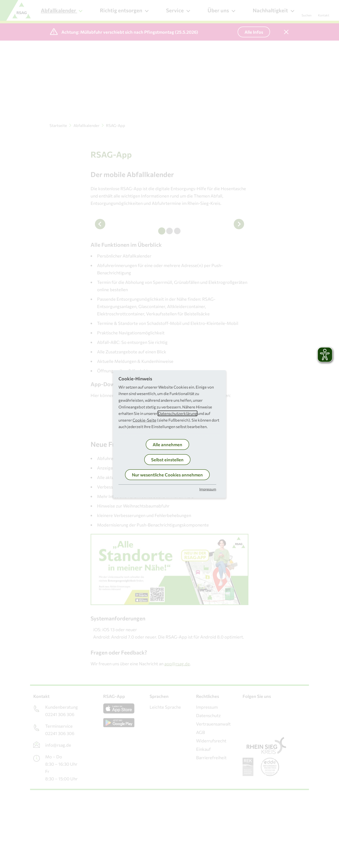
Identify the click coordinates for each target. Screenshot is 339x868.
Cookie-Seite (144, 420)
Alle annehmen (167, 444)
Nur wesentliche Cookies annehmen (167, 475)
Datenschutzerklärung (177, 413)
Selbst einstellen (167, 460)
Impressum (208, 489)
